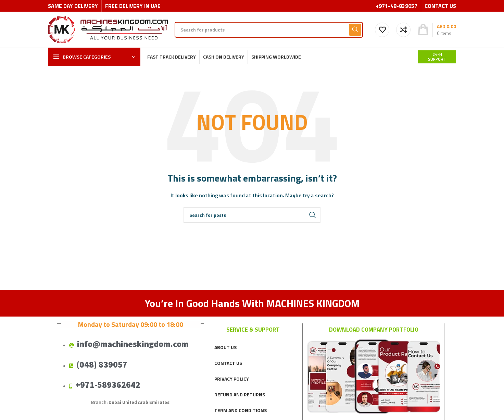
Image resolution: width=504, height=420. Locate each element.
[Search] (269, 30)
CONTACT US (228, 363)
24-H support (437, 57)
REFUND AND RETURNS (240, 394)
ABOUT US (225, 347)
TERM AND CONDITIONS (241, 410)
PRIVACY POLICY (232, 379)
